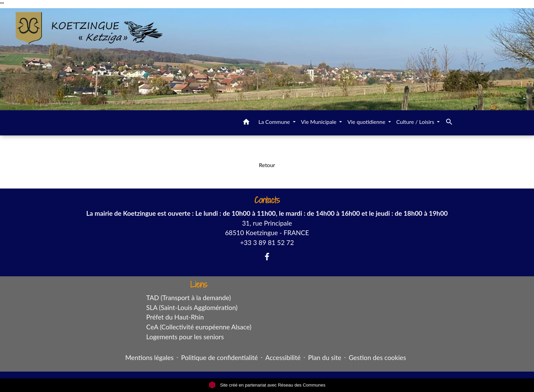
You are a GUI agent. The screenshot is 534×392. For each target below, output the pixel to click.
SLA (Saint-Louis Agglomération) (192, 307)
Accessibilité (283, 357)
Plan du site (325, 357)
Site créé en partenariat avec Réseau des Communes (267, 385)
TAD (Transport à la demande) (189, 298)
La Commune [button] (275, 122)
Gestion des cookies (377, 357)
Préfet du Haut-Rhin (175, 317)
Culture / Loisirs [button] (416, 122)
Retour (267, 165)
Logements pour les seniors (185, 337)
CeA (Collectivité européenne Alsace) (199, 327)
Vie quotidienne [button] (367, 122)
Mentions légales (150, 357)
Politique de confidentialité (219, 357)
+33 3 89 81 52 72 (267, 242)
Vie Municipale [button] (319, 122)
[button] (246, 123)
